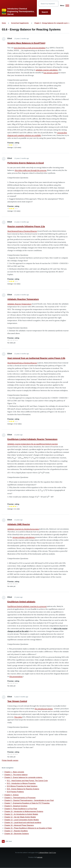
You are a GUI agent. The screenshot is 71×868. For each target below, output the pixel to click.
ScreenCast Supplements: (20, 23)
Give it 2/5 (12, 145)
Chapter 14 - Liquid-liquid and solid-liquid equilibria (23, 823)
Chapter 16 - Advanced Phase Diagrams (19, 825)
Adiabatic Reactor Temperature (19, 304)
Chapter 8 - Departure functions (16, 806)
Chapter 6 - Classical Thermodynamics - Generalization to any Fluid (29, 800)
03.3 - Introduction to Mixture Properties (21, 783)
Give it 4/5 (15, 145)
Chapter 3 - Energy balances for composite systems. (52, 23)
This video (18, 717)
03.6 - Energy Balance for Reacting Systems (23, 789)
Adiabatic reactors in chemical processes (23, 529)
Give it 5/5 (17, 145)
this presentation (16, 676)
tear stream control (51, 73)
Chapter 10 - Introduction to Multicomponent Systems (24, 811)
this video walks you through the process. (31, 170)
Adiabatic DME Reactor (19, 524)
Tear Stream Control (17, 701)
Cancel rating (8, 145)
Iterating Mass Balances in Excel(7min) (26, 43)
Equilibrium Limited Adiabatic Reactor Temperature (32, 439)
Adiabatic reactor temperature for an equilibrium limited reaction (33, 444)
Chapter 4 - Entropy (12, 795)
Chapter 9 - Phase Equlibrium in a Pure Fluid (21, 809)
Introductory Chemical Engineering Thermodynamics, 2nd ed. (21, 11)
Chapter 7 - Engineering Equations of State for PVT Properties (27, 803)
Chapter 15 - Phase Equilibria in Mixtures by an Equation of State (28, 828)
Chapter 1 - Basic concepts (14, 772)
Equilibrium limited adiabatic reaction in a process (27, 606)
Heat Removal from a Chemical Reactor (22, 231)
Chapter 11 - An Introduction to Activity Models (21, 814)
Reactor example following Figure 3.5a (26, 226)
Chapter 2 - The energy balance (16, 775)
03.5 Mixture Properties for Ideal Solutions (22, 786)
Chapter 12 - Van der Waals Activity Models (20, 817)
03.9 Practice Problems (15, 792)
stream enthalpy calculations (24, 537)
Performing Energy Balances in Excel (26, 163)
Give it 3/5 (14, 145)
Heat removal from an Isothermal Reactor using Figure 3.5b (36, 358)
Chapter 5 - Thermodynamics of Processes (20, 798)
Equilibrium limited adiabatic (21, 602)
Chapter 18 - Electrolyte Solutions (17, 834)
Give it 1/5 (10, 145)
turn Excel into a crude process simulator (30, 48)
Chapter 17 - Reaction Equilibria (16, 831)
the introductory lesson (44, 709)
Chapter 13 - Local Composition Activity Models (22, 820)
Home (4, 23)
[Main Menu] (64, 6)
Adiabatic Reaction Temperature (23, 299)
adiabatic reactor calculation (47, 70)
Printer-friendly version (10, 760)
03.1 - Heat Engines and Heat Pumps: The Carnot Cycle (27, 781)
